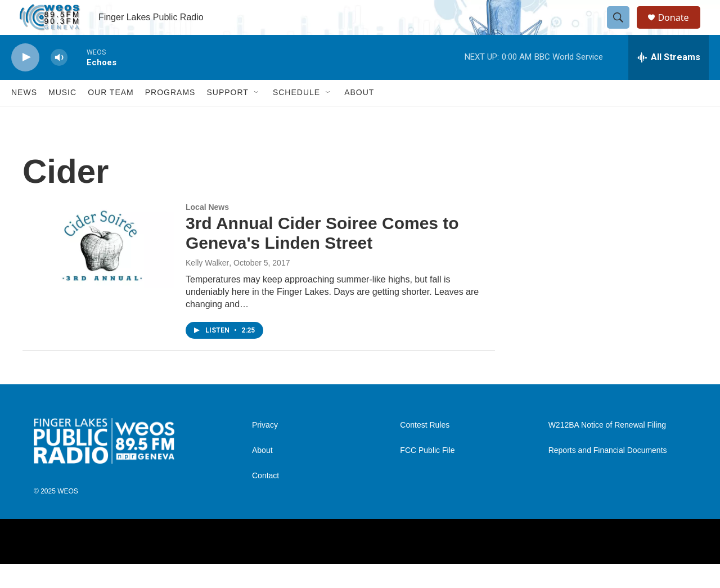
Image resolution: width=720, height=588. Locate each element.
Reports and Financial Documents (608, 475)
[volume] (59, 82)
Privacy (265, 449)
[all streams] (669, 82)
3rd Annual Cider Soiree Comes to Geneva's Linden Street (322, 258)
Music (62, 117)
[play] (25, 82)
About (359, 117)
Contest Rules (425, 449)
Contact (265, 500)
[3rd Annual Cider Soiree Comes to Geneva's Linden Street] (98, 270)
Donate (680, 30)
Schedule (296, 117)
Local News (207, 231)
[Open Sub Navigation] (257, 117)
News (24, 117)
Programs (170, 117)
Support (227, 117)
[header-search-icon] (623, 30)
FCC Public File (427, 475)
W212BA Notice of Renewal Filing (607, 449)
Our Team (111, 117)
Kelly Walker (207, 287)
